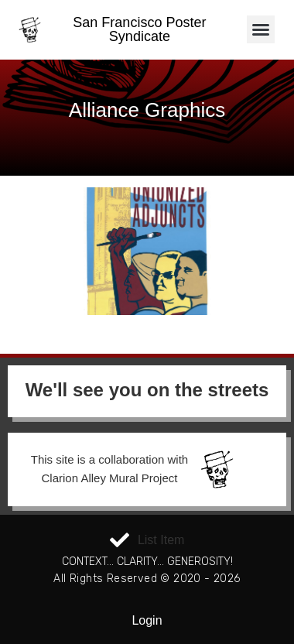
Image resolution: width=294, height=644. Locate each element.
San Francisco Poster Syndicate (139, 29)
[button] (261, 29)
